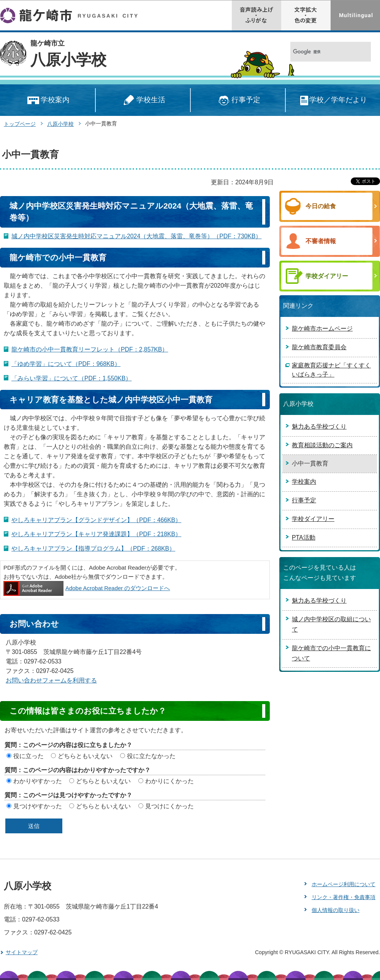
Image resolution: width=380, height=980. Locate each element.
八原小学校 (68, 60)
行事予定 (238, 101)
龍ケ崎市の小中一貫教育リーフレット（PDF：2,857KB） (90, 349)
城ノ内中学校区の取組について (331, 624)
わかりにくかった (169, 781)
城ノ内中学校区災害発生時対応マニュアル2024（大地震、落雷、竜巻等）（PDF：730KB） (136, 236)
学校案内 (48, 101)
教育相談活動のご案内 (322, 445)
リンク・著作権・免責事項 (344, 897)
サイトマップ (22, 952)
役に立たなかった (151, 756)
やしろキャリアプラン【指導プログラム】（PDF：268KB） (93, 549)
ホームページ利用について (344, 884)
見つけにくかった (169, 806)
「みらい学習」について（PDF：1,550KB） (71, 378)
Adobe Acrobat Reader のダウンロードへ (87, 588)
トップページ (20, 124)
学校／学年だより (333, 101)
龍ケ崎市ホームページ (322, 329)
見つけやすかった (38, 806)
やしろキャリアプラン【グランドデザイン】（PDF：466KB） (96, 520)
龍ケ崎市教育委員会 (319, 347)
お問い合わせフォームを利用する (51, 680)
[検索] (322, 52)
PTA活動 (304, 537)
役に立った (28, 756)
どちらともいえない (85, 756)
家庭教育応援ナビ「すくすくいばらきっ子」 (331, 370)
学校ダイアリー (313, 519)
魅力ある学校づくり (319, 427)
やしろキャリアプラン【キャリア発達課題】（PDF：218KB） (96, 534)
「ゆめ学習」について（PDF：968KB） (66, 364)
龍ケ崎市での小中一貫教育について (331, 653)
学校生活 (143, 101)
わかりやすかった (38, 781)
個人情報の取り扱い (336, 910)
